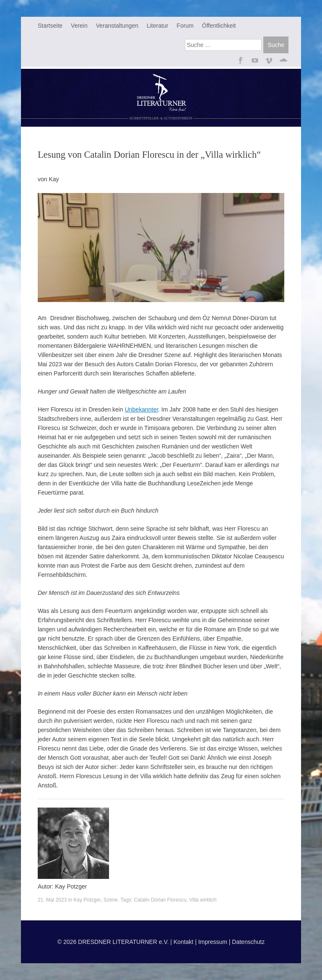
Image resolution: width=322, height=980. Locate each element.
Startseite (50, 26)
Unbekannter (142, 409)
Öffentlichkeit (219, 26)
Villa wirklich (203, 900)
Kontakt (183, 942)
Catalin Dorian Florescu (160, 900)
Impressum (213, 942)
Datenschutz (248, 942)
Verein (79, 26)
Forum (185, 26)
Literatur (157, 26)
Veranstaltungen (117, 26)
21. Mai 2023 (52, 900)
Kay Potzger (87, 900)
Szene (111, 900)
